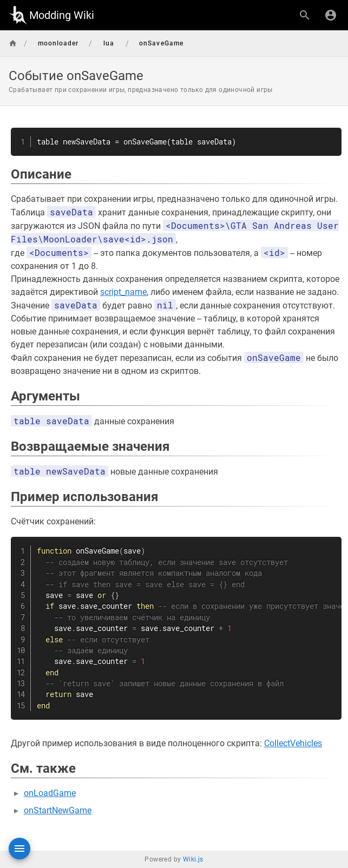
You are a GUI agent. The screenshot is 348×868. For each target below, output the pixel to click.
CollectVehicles (293, 743)
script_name (123, 292)
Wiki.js (193, 859)
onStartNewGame (58, 810)
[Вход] (331, 15)
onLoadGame (50, 793)
